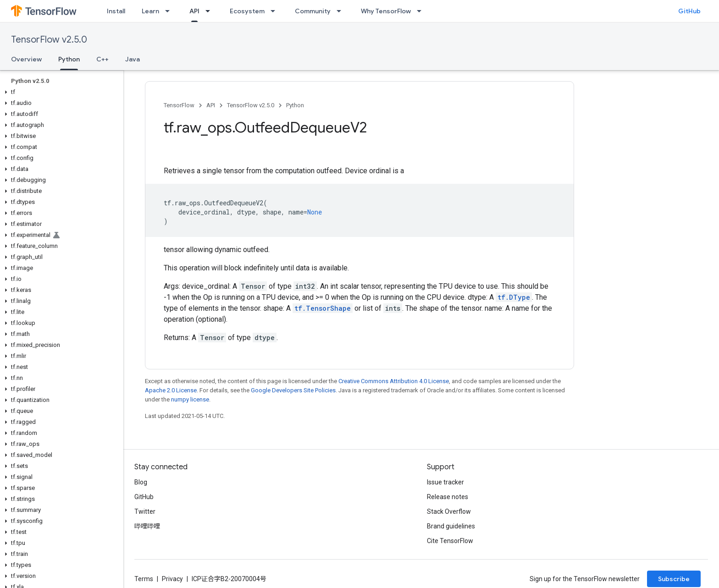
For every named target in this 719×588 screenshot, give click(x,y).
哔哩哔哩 (147, 526)
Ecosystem (247, 11)
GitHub (689, 11)
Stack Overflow (449, 511)
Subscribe (674, 579)
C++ (102, 59)
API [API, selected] (194, 11)
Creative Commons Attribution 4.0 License (394, 381)
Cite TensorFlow (450, 541)
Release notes (448, 497)
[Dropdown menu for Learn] (170, 11)
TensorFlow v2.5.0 (49, 40)
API (211, 105)
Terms (144, 579)
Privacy (172, 579)
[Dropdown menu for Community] (342, 11)
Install (116, 11)
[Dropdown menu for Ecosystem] (276, 11)
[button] (60, 92)
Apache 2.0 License (171, 390)
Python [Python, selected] (69, 59)
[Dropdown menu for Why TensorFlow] (422, 11)
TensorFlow (179, 105)
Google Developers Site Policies (293, 390)
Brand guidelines (451, 526)
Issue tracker (445, 482)
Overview (26, 59)
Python (295, 105)
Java (133, 59)
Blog (141, 482)
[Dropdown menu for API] (210, 11)
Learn (150, 11)
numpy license (190, 399)
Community (313, 11)
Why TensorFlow (386, 11)
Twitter (145, 511)
